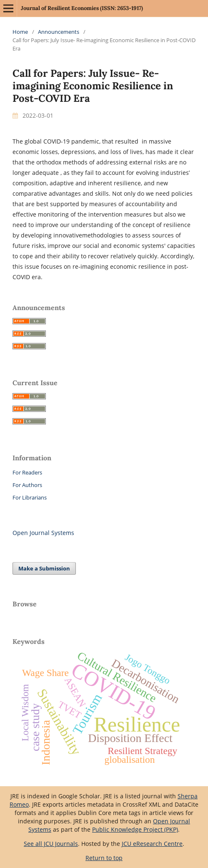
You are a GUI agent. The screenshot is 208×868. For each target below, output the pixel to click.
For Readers (27, 472)
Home (20, 32)
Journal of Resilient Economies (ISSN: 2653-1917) (82, 8)
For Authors (27, 485)
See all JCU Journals (51, 844)
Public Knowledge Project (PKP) (135, 829)
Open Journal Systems (43, 533)
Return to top (104, 858)
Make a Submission (44, 568)
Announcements (59, 32)
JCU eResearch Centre (152, 844)
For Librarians (30, 497)
